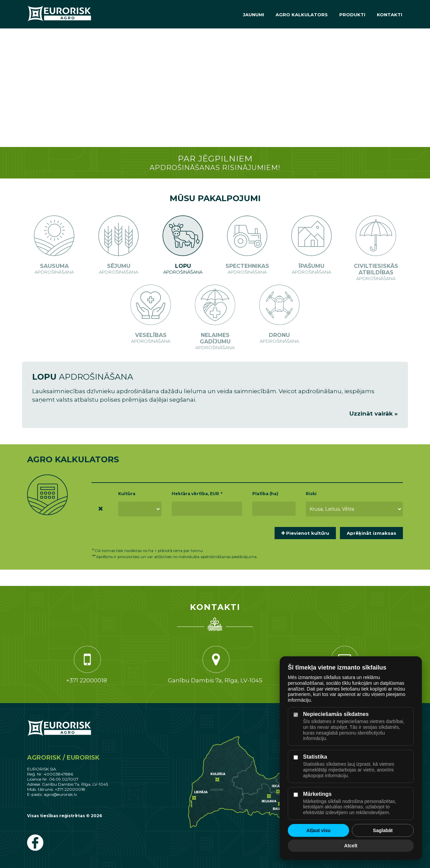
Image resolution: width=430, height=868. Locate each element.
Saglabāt (383, 830)
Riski (311, 494)
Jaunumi (253, 15)
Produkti (352, 15)
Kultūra (127, 494)
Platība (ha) (265, 494)
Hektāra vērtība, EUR (197, 494)
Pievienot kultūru (305, 533)
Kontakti (390, 15)
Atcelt (351, 846)
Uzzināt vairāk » (374, 414)
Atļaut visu (319, 830)
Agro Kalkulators (302, 15)
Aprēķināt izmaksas (371, 533)
